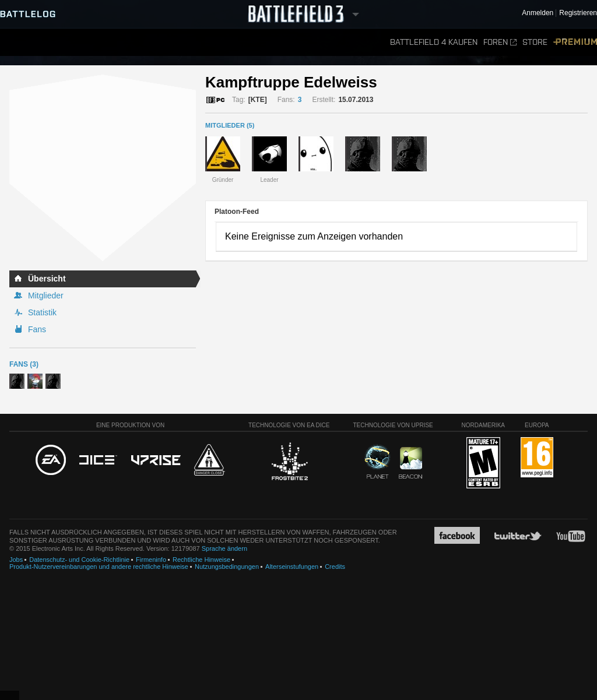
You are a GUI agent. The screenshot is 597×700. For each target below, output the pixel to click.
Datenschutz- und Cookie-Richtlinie (79, 560)
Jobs (16, 560)
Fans (37, 329)
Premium (575, 42)
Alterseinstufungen (292, 567)
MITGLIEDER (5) (230, 125)
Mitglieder (46, 296)
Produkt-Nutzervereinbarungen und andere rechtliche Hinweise (99, 567)
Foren (500, 42)
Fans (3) (24, 364)
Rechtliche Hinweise (201, 560)
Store (535, 42)
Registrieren (578, 13)
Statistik (42, 312)
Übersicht (47, 279)
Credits (335, 567)
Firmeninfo (151, 560)
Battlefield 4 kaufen (434, 42)
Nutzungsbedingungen (227, 567)
